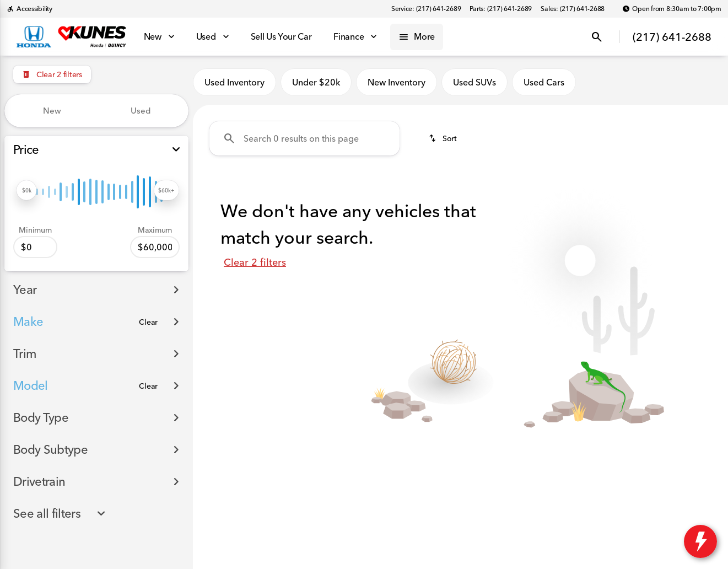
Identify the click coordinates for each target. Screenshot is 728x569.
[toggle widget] (700, 541)
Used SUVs (474, 82)
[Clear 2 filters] (52, 74)
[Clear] (148, 322)
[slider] (26, 190)
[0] (35, 247)
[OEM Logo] (34, 37)
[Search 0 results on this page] (304, 138)
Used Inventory (234, 82)
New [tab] (52, 111)
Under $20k (316, 82)
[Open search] (597, 37)
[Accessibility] (29, 9)
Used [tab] (141, 111)
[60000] (155, 247)
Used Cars (544, 82)
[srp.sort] (443, 138)
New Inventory (397, 82)
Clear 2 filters (255, 262)
